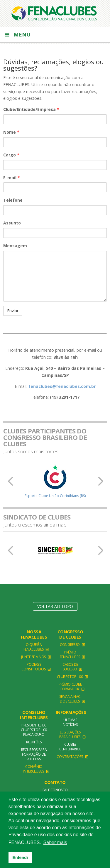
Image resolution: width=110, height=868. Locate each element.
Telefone (13, 200)
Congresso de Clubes (70, 634)
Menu (17, 34)
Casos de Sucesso (70, 667)
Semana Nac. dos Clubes (70, 699)
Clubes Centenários (70, 747)
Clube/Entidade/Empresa (31, 109)
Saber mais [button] (55, 842)
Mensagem (15, 246)
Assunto (12, 223)
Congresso (70, 645)
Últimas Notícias (70, 722)
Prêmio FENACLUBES (70, 655)
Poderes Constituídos (34, 667)
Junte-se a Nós (33, 657)
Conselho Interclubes (34, 715)
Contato (55, 782)
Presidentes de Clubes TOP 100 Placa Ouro (34, 730)
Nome (11, 132)
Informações (71, 712)
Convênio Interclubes (33, 769)
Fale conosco (55, 790)
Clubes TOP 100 (70, 677)
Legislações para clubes (70, 734)
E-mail (12, 178)
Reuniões (34, 742)
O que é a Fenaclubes (33, 647)
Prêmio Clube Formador (70, 687)
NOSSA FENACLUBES (34, 634)
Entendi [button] (20, 857)
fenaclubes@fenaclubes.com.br (62, 386)
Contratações (70, 757)
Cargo (11, 155)
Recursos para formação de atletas (34, 754)
